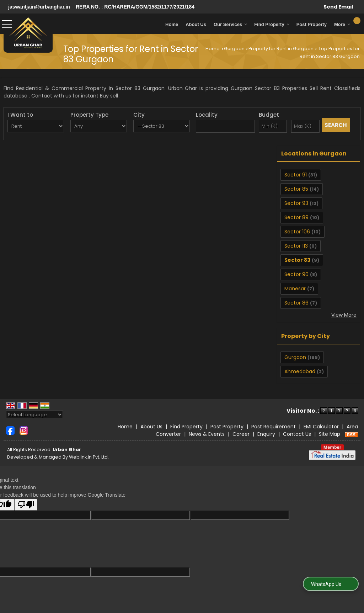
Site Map (330, 434)
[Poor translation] (26, 505)
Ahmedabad (300, 371)
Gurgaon (234, 49)
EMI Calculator (321, 427)
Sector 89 (296, 217)
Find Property (272, 24)
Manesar (295, 289)
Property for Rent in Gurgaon (281, 49)
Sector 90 (296, 274)
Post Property (312, 24)
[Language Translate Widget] (34, 415)
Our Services (231, 24)
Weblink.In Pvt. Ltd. (89, 457)
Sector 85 (296, 189)
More (342, 24)
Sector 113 (296, 246)
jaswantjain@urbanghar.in (39, 7)
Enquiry (266, 434)
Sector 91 (296, 175)
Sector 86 (296, 303)
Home (172, 24)
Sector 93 (296, 203)
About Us (196, 24)
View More (344, 315)
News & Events (207, 434)
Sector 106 (297, 232)
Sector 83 (297, 260)
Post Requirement (274, 427)
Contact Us (297, 434)
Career (241, 434)
